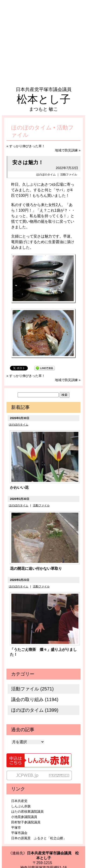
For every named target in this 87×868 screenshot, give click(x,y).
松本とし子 (44, 99)
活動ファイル (69, 175)
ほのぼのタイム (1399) (35, 710)
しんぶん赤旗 (21, 806)
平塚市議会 (19, 833)
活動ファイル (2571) (32, 689)
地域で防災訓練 (66, 150)
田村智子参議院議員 (26, 822)
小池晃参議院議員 (24, 817)
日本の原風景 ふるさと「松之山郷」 (39, 838)
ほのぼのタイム (46, 175)
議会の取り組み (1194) (35, 699)
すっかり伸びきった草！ (27, 146)
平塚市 (16, 827)
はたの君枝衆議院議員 (27, 812)
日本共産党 (19, 801)
